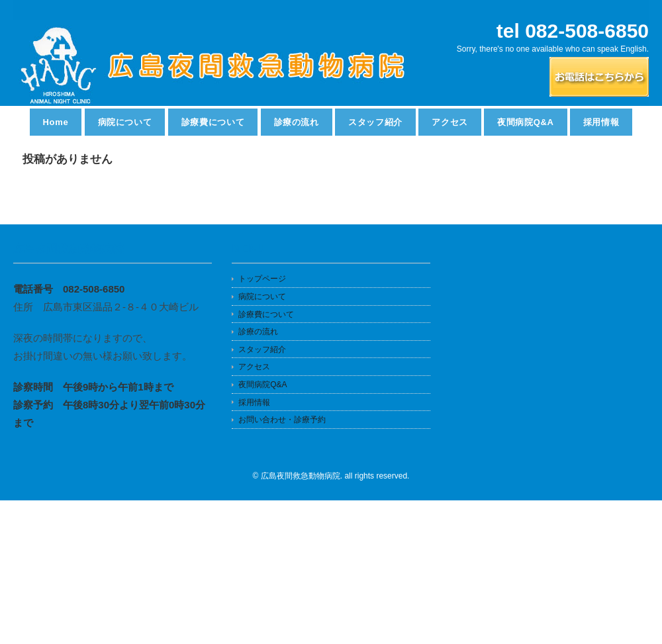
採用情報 (601, 122)
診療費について (213, 122)
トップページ (262, 279)
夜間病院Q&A (525, 122)
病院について (125, 122)
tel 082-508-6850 (573, 31)
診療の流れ (297, 122)
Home (56, 122)
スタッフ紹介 (375, 122)
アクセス (450, 122)
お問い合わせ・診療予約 (282, 420)
